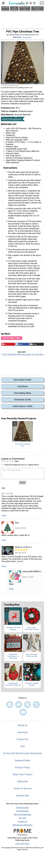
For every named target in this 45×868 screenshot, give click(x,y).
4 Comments (27, 37)
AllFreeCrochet (23, 808)
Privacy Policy (22, 767)
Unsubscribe (23, 796)
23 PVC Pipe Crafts (12, 338)
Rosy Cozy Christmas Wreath (32, 629)
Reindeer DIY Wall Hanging (13, 629)
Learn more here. (22, 844)
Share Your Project (22, 774)
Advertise (22, 732)
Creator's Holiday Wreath (32, 684)
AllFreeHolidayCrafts (23, 815)
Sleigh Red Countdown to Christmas (13, 656)
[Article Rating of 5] (17, 37)
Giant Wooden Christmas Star (32, 655)
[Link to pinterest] (27, 705)
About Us (23, 725)
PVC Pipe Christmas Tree (23, 445)
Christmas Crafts (23, 400)
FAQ (23, 746)
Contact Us (22, 739)
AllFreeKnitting (22, 811)
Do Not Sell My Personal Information (22, 753)
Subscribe (23, 781)
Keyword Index (22, 760)
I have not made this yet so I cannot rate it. (22, 465)
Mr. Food (22, 818)
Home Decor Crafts (23, 406)
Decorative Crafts (22, 380)
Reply (4, 516)
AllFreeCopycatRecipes (22, 825)
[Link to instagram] (36, 705)
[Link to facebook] (10, 705)
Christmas (22, 386)
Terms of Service (23, 788)
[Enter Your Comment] (22, 473)
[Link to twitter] (19, 705)
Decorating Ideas (22, 393)
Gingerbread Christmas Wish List (13, 684)
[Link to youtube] (23, 712)
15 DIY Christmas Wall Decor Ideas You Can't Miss (23, 354)
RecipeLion (22, 821)
